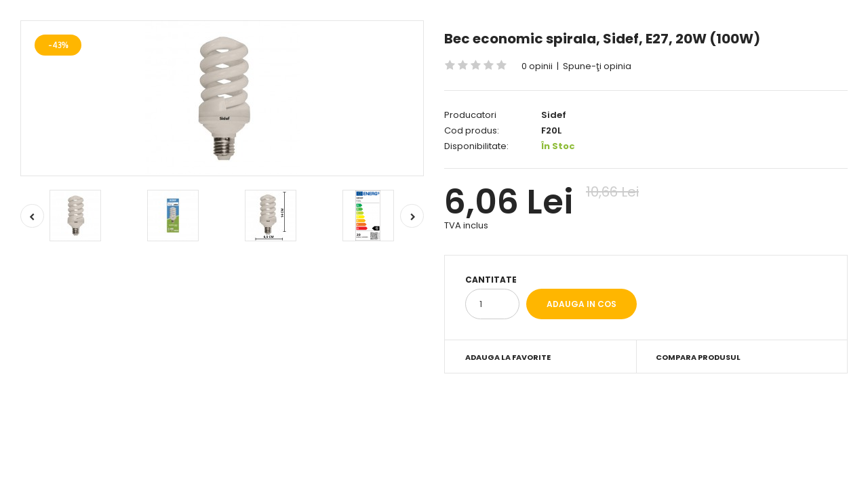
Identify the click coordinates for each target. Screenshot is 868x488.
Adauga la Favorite (508, 357)
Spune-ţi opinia (597, 66)
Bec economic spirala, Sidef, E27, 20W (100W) (602, 39)
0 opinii (537, 66)
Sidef (554, 115)
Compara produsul (698, 357)
